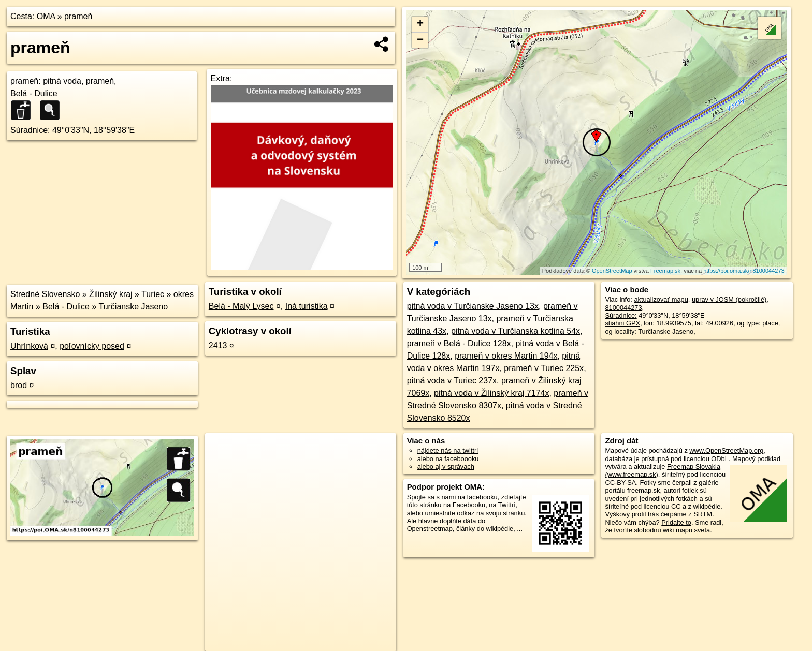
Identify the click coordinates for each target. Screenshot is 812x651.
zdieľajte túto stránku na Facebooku (467, 501)
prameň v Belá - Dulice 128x (459, 343)
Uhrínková (29, 346)
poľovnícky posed (92, 346)
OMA (46, 16)
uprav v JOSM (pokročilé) (729, 299)
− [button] (420, 40)
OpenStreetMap (612, 271)
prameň (78, 16)
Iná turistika (307, 306)
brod (19, 385)
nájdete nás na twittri (448, 450)
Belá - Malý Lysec (241, 306)
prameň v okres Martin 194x (506, 356)
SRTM (703, 514)
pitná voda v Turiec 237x (452, 381)
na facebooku (478, 497)
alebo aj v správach (446, 467)
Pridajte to (676, 522)
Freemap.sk (665, 271)
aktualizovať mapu (661, 299)
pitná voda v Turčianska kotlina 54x (516, 331)
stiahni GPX (622, 323)
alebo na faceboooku (448, 459)
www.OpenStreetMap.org (726, 450)
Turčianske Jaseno (133, 307)
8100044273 (623, 308)
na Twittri (502, 505)
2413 (218, 345)
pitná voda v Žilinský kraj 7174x (491, 393)
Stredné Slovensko (45, 294)
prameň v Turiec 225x (544, 368)
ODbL (720, 459)
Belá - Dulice (66, 307)
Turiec (153, 294)
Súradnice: (30, 130)
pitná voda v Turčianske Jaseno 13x (473, 306)
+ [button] (420, 24)
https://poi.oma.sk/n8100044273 (744, 271)
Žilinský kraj (111, 294)
